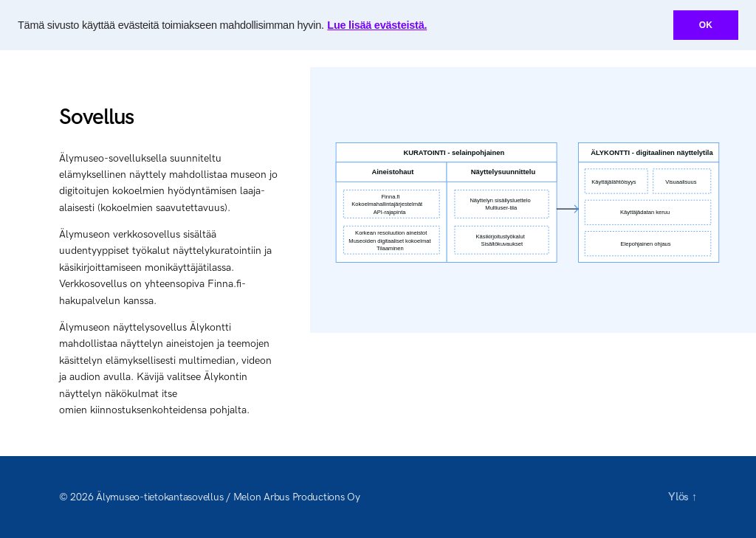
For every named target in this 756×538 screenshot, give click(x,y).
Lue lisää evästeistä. (377, 25)
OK (706, 25)
